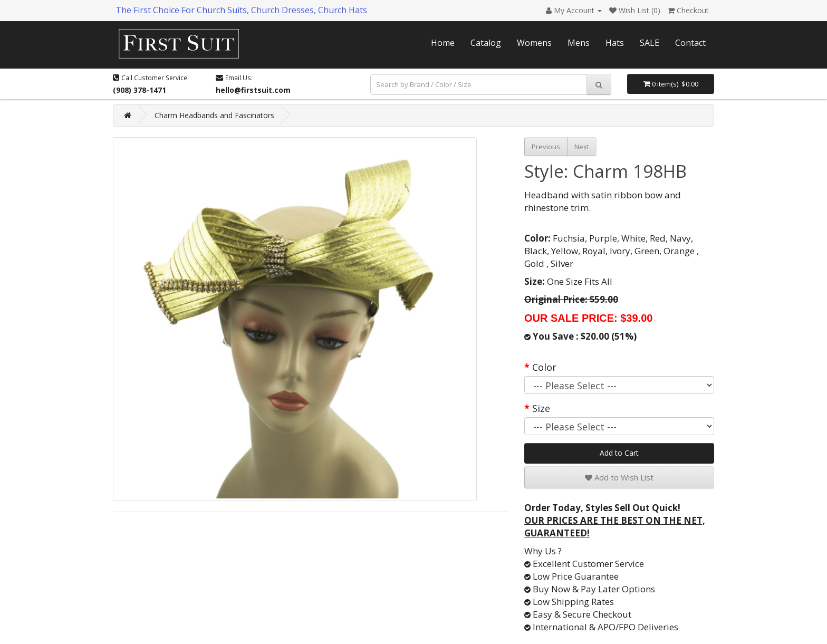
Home (443, 43)
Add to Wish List (619, 477)
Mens (579, 43)
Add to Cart (619, 453)
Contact (690, 43)
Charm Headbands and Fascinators (214, 115)
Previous (546, 147)
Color (544, 367)
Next (582, 147)
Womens (534, 43)
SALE (650, 43)
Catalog (486, 43)
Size (541, 408)
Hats (615, 43)
